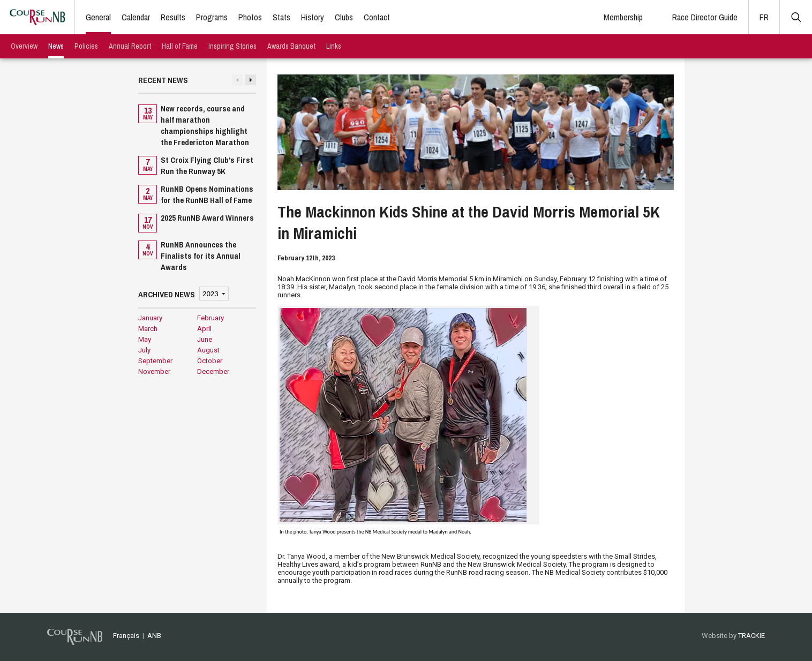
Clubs (344, 17)
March (148, 329)
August (208, 350)
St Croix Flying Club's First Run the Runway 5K (207, 166)
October (210, 361)
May (145, 339)
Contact (377, 17)
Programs (212, 17)
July (144, 350)
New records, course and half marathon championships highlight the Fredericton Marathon (205, 125)
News (56, 46)
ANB (154, 636)
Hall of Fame (180, 46)
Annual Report (130, 46)
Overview (24, 46)
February (210, 318)
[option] (197, 189)
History (313, 17)
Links (334, 46)
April (204, 329)
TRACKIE (751, 636)
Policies (86, 46)
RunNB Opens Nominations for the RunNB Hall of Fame (207, 194)
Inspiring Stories (232, 46)
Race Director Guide (705, 17)
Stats (281, 17)
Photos (250, 17)
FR (764, 17)
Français (126, 636)
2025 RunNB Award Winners (207, 218)
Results (173, 17)
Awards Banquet (291, 46)
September (155, 361)
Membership (623, 17)
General (98, 17)
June (205, 339)
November (154, 371)
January (150, 318)
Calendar (136, 17)
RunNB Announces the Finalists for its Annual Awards (201, 256)
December (213, 371)
